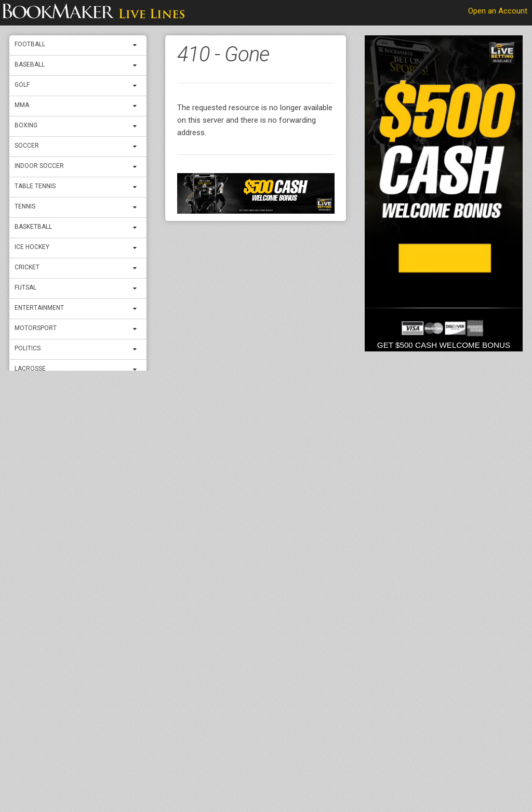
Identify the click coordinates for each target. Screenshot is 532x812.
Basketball (33, 227)
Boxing (26, 125)
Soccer (27, 146)
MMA (22, 105)
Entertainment (39, 308)
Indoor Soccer (39, 166)
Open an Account (498, 11)
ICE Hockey (32, 247)
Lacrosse (30, 369)
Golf (22, 85)
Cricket (27, 267)
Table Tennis (35, 186)
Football (30, 44)
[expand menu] (137, 45)
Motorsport (36, 328)
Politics (28, 348)
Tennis (25, 206)
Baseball (30, 64)
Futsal (25, 287)
